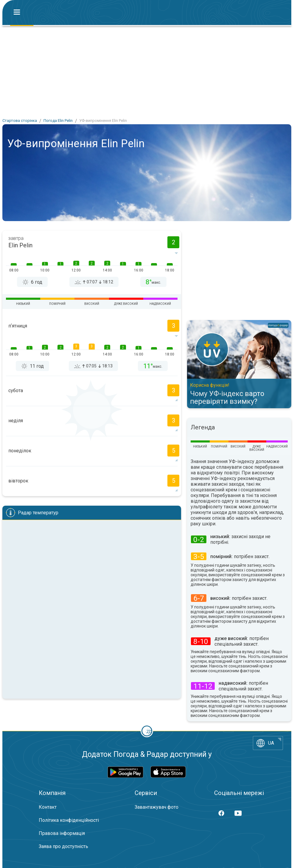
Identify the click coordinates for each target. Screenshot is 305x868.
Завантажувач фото (157, 807)
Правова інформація (62, 833)
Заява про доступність (63, 846)
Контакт (48, 807)
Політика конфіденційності (69, 820)
